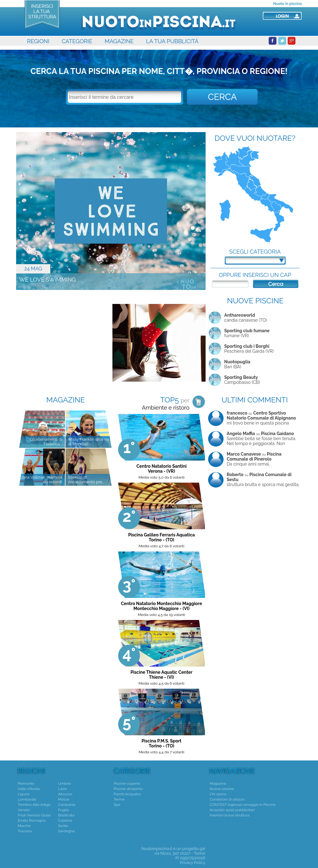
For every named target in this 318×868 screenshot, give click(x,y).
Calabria (65, 820)
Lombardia (27, 799)
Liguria (24, 794)
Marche (24, 826)
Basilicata (66, 815)
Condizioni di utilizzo (227, 799)
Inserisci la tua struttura (229, 815)
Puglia (63, 810)
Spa (117, 805)
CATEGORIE (77, 41)
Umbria (64, 783)
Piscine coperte (127, 783)
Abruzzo (65, 794)
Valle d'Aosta (29, 789)
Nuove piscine (222, 789)
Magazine (218, 783)
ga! (202, 849)
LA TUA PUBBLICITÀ (172, 41)
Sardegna (66, 831)
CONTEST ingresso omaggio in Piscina (243, 805)
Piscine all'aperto (128, 789)
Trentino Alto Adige (34, 805)
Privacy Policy (192, 863)
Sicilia (63, 826)
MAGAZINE (119, 41)
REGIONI (38, 41)
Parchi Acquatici (127, 794)
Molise (64, 799)
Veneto (24, 810)
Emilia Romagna (32, 820)
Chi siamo (218, 794)
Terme (119, 799)
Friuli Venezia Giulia (34, 815)
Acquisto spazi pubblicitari (232, 810)
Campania (67, 805)
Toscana (25, 831)
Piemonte (26, 783)
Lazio (63, 789)
